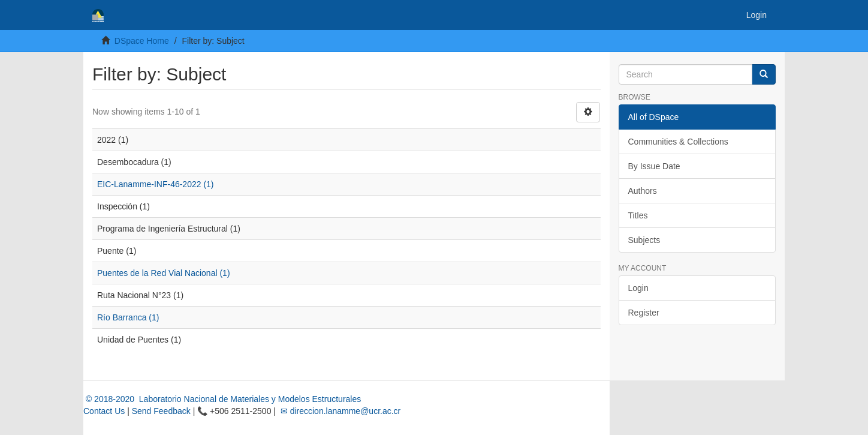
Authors (643, 191)
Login (638, 288)
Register (644, 313)
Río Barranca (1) (128, 317)
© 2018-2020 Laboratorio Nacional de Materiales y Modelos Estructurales (222, 399)
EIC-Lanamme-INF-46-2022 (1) (156, 184)
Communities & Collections (678, 142)
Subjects (644, 240)
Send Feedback (161, 411)
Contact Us (104, 411)
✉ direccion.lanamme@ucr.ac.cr (339, 411)
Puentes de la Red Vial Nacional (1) (164, 273)
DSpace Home (142, 41)
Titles (638, 215)
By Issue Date (654, 166)
